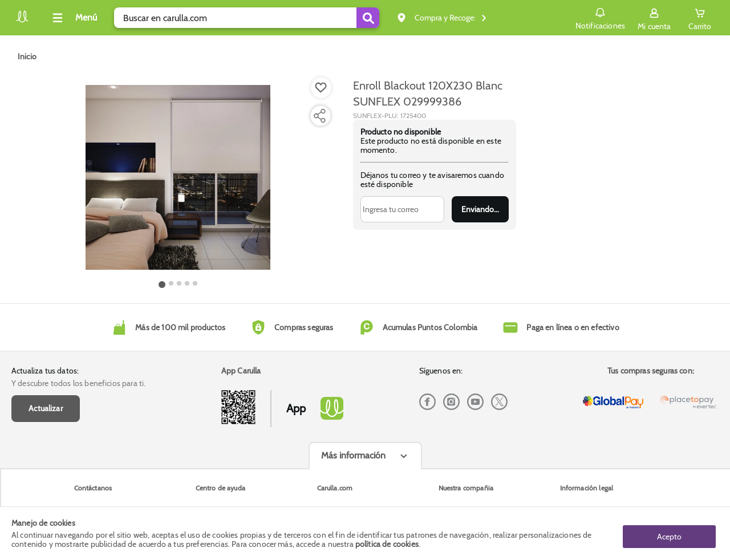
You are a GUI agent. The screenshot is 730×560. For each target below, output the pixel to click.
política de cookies (387, 544)
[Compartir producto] (319, 116)
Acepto (669, 533)
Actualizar (46, 408)
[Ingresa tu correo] (402, 209)
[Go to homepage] (27, 56)
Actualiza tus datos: (45, 371)
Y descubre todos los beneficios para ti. (78, 383)
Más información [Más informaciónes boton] (353, 455)
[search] (247, 18)
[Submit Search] (368, 18)
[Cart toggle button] (699, 18)
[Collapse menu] (73, 18)
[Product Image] (178, 177)
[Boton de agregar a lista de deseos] (321, 88)
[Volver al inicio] (22, 21)
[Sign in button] (652, 18)
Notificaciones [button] (598, 17)
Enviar (480, 209)
